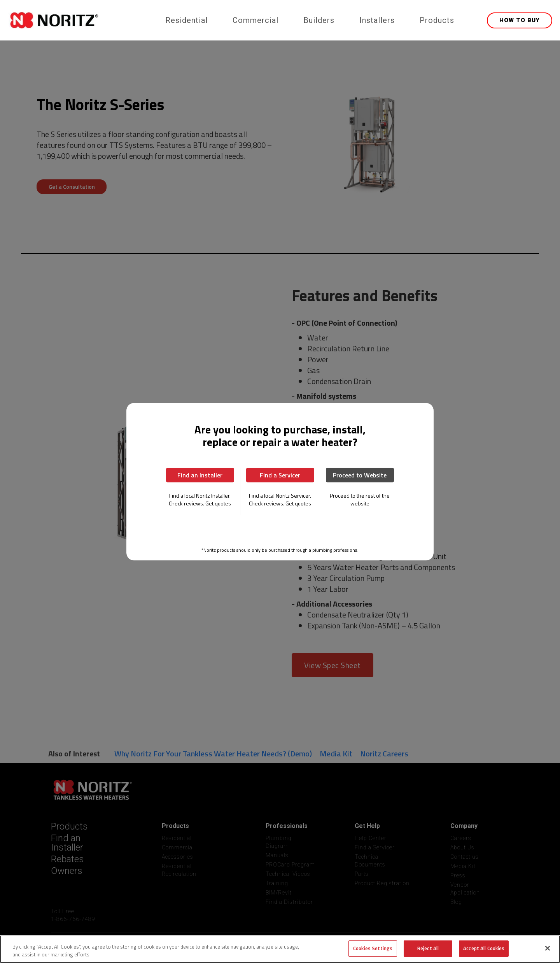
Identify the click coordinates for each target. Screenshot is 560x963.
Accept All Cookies (484, 948)
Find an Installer (200, 475)
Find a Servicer (280, 475)
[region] (280, 949)
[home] (81, 20)
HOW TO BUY (520, 20)
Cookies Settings (373, 948)
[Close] (548, 948)
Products (437, 20)
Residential (186, 20)
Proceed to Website (360, 475)
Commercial (255, 20)
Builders (319, 20)
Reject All (428, 948)
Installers (377, 20)
